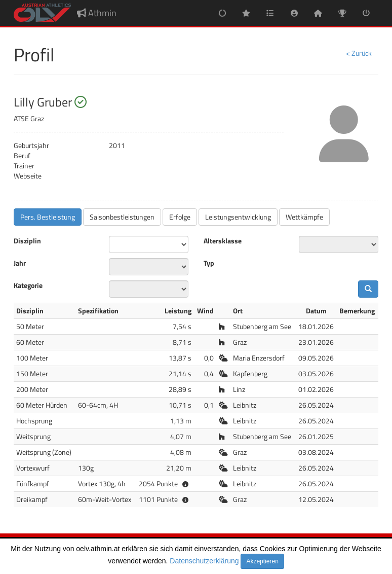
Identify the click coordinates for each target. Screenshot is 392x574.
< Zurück (359, 53)
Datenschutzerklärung (204, 561)
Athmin (97, 13)
